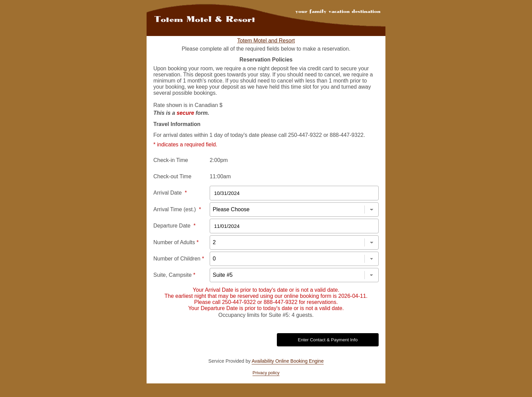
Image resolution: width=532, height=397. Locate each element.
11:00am (220, 176)
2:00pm (219, 160)
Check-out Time (172, 176)
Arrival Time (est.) (177, 209)
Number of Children (179, 259)
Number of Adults (176, 242)
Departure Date (175, 226)
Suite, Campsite (174, 275)
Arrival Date (170, 193)
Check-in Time (171, 160)
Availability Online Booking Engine (288, 361)
